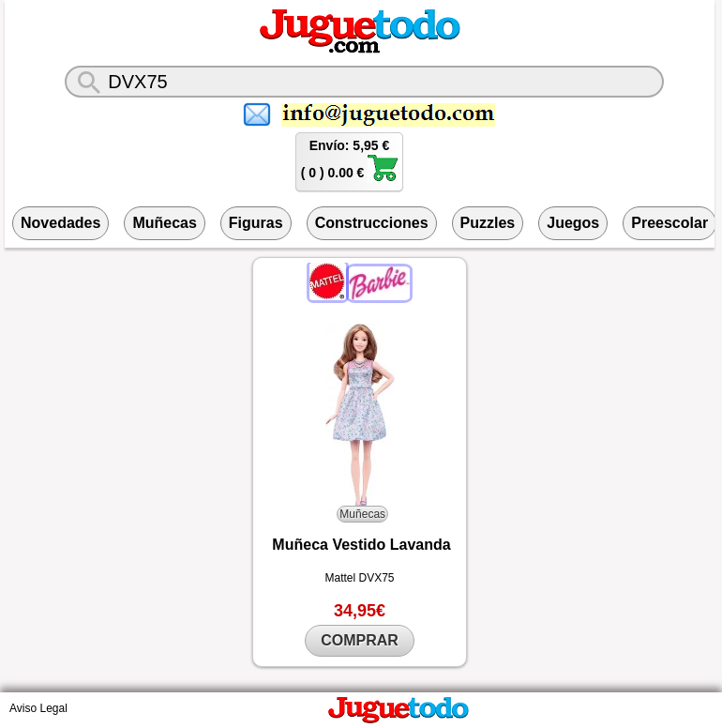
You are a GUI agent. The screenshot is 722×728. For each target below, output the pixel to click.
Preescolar (669, 223)
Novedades (60, 223)
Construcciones (372, 223)
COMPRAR (360, 640)
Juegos (573, 223)
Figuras (256, 223)
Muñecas (164, 223)
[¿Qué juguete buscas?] (364, 82)
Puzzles (488, 223)
